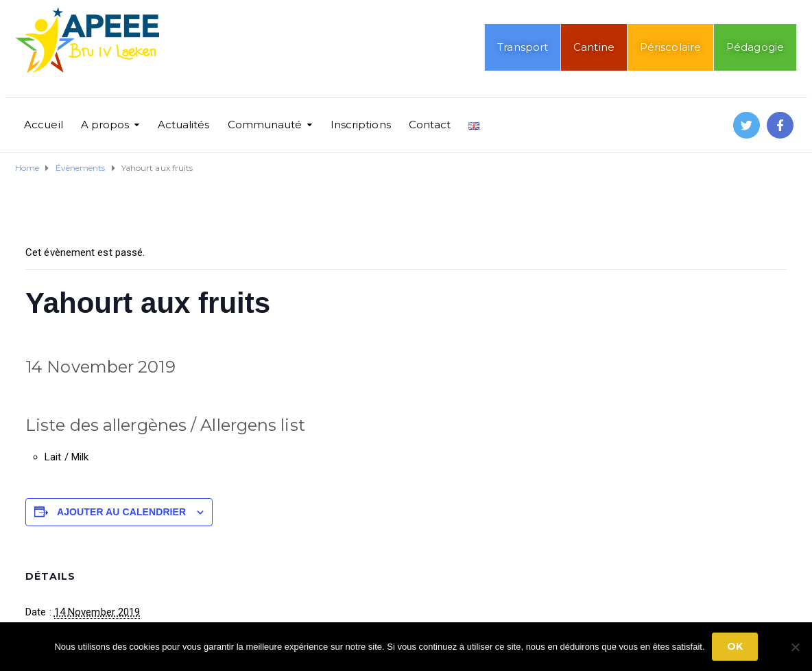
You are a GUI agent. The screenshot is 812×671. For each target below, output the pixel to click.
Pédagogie (755, 47)
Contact (430, 125)
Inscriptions (361, 125)
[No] (795, 647)
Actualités (184, 125)
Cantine (594, 47)
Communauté (265, 125)
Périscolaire (670, 47)
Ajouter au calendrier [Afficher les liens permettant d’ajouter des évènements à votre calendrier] (121, 512)
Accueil (44, 125)
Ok (735, 646)
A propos (105, 125)
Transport (523, 47)
